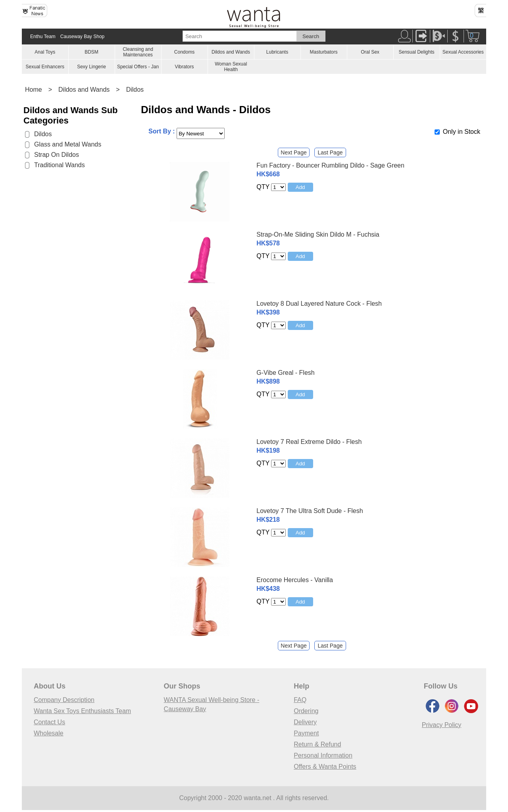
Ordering (306, 711)
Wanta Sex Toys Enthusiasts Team (82, 711)
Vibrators (185, 67)
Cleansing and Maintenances (138, 52)
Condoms (184, 52)
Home (34, 90)
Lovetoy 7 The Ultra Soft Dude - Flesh (310, 511)
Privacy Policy (442, 725)
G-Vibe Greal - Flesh (285, 373)
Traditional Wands (60, 165)
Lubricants (277, 52)
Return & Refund (317, 744)
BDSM (91, 52)
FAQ (300, 700)
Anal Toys (45, 52)
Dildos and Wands (231, 52)
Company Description (64, 700)
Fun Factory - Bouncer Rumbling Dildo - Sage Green (330, 165)
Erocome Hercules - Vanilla (295, 580)
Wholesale (49, 733)
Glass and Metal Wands (68, 144)
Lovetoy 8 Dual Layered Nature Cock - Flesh (319, 304)
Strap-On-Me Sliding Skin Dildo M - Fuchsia (318, 234)
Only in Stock (462, 132)
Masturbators (323, 52)
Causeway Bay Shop (82, 37)
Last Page (330, 152)
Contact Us (49, 722)
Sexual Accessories (463, 52)
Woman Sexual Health (231, 67)
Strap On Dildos (57, 155)
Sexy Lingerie (91, 67)
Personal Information (323, 755)
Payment (306, 733)
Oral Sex (370, 52)
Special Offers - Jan (138, 67)
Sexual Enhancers (45, 67)
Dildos (135, 90)
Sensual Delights (416, 52)
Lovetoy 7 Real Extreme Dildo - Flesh (309, 442)
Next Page (293, 152)
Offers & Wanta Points (325, 767)
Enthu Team (43, 37)
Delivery (305, 722)
